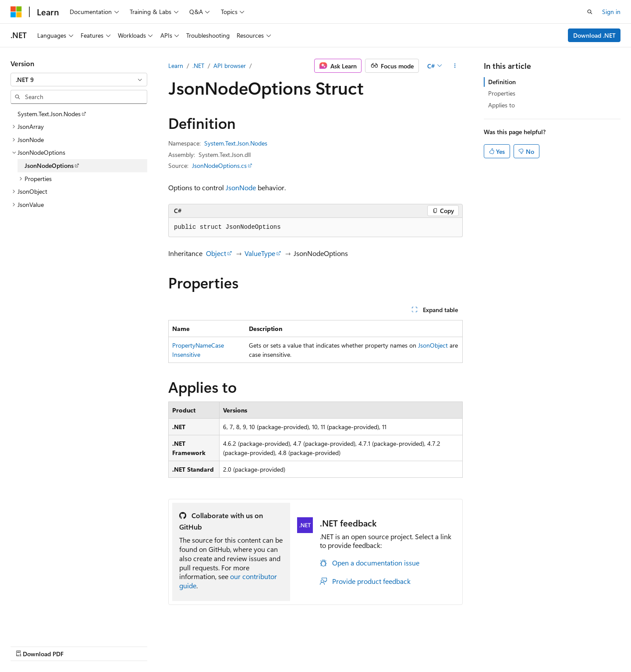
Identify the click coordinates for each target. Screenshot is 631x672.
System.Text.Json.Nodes (236, 143)
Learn (176, 66)
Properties (502, 93)
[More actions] (455, 66)
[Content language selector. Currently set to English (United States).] (51, 644)
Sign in (611, 12)
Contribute (418, 645)
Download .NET (594, 35)
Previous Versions (341, 645)
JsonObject (433, 345)
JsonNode (241, 187)
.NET (198, 66)
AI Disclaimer (290, 645)
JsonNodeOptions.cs (219, 165)
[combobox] (79, 80)
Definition (502, 82)
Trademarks (540, 645)
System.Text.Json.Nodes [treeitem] (49, 114)
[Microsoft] (16, 12)
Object (216, 253)
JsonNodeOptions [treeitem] (49, 165)
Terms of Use (497, 645)
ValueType (260, 253)
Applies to (502, 105)
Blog (381, 645)
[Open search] (590, 12)
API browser (230, 66)
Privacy (453, 645)
